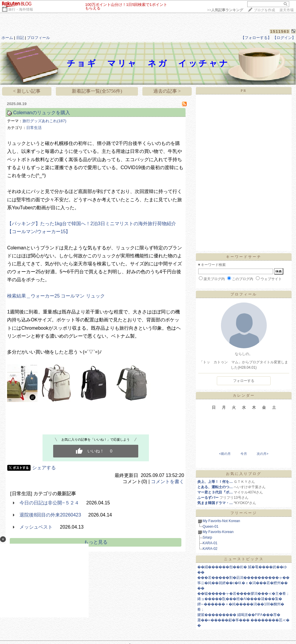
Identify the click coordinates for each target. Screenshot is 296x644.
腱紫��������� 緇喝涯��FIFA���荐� (239, 615)
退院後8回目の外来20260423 (50, 515)
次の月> (262, 454)
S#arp (207, 537)
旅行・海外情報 (21, 9)
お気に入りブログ (244, 474)
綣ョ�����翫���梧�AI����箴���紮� (240, 599)
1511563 (280, 31)
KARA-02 (210, 549)
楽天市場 (287, 10)
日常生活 (34, 128)
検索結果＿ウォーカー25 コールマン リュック (56, 296)
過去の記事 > (167, 91)
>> (225, 10)
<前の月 (225, 454)
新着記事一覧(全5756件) (97, 91)
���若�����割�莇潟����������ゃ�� (243, 578)
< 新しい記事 (27, 91)
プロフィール (38, 38)
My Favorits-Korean (218, 532)
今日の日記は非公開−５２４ (49, 503)
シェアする (44, 468)
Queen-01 (210, 527)
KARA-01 (210, 543)
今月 (244, 454)
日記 (20, 38)
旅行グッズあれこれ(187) (44, 121)
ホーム (7, 38)
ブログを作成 (264, 10)
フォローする (244, 381)
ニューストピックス (244, 559)
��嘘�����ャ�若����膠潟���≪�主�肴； (243, 594)
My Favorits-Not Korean (221, 521)
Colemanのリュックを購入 (42, 113)
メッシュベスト (36, 527)
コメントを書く (167, 482)
